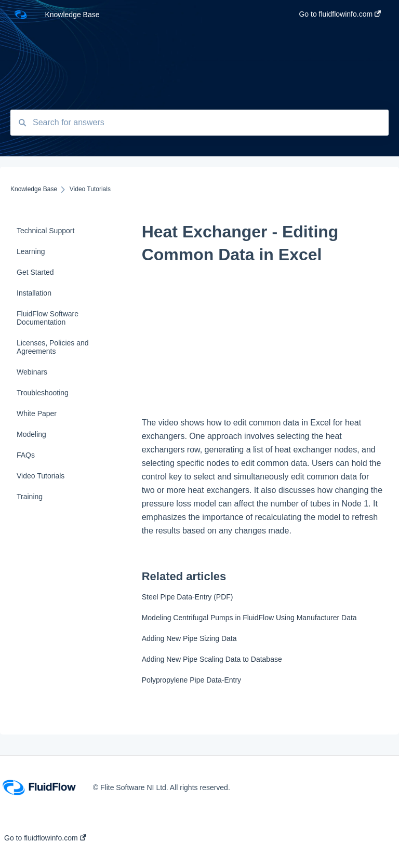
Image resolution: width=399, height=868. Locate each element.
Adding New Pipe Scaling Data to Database (212, 659)
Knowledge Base (72, 15)
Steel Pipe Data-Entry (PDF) (188, 597)
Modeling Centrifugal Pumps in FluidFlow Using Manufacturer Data (249, 618)
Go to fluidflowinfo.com (45, 838)
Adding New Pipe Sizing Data (189, 638)
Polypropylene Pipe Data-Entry (191, 680)
